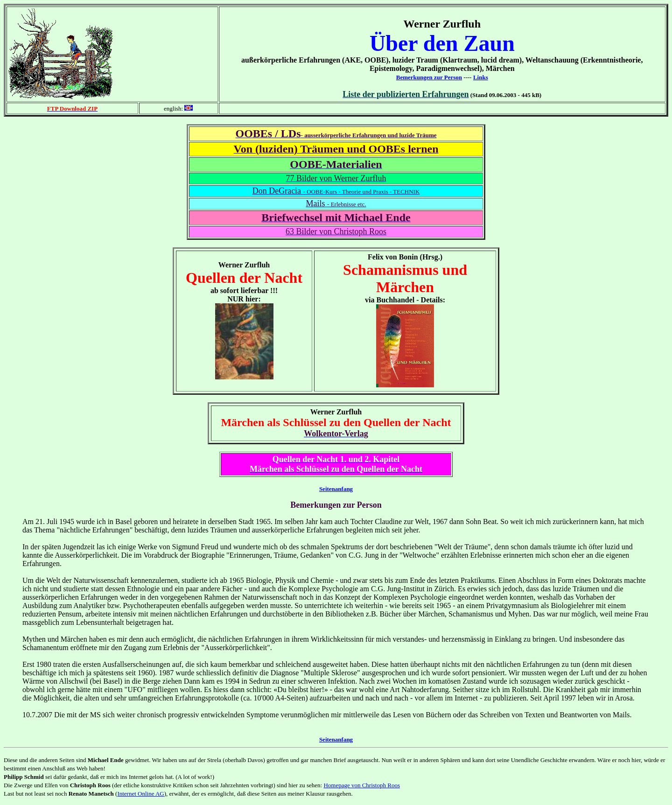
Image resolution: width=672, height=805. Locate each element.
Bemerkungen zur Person (429, 77)
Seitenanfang (336, 489)
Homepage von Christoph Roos (362, 785)
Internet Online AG (140, 794)
